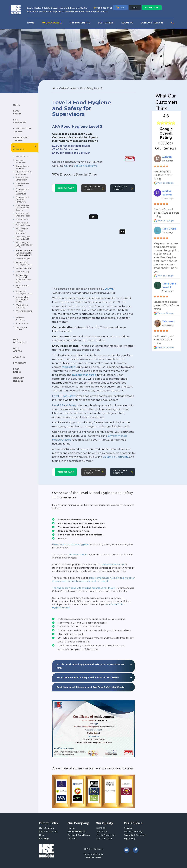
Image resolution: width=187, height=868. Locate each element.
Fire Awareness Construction (22, 179)
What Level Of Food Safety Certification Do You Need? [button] (88, 677)
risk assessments (78, 555)
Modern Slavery (22, 272)
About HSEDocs (77, 831)
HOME (31, 23)
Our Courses (46, 828)
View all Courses (23, 157)
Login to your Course (22, 328)
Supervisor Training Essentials (24, 292)
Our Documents (49, 831)
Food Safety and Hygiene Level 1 (23, 238)
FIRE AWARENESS (20, 121)
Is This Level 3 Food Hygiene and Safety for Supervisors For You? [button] (91, 666)
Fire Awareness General (22, 184)
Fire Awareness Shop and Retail (23, 215)
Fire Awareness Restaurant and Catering (22, 208)
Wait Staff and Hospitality (22, 306)
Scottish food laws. (86, 166)
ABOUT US (127, 23)
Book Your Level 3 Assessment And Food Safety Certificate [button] (91, 687)
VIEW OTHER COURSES (123, 188)
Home (71, 828)
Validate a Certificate (20, 319)
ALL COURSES (18, 148)
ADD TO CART (66, 188)
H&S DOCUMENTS (80, 23)
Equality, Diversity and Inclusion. (23, 173)
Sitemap (44, 838)
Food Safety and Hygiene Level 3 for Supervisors (24, 253)
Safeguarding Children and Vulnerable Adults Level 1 (23, 279)
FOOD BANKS (17, 371)
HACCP (111, 588)
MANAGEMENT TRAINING (21, 139)
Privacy (128, 828)
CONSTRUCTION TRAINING (22, 130)
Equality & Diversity (135, 835)
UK (66, 166)
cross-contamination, (100, 578)
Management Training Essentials (24, 263)
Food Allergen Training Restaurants (22, 231)
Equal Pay (130, 838)
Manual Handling (23, 268)
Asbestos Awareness (20, 161)
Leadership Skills (23, 259)
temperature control (113, 565)
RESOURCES (20, 363)
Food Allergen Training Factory (23, 224)
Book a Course (22, 324)
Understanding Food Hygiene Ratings (22, 299)
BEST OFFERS (106, 23)
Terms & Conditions (79, 835)
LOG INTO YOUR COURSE (94, 188)
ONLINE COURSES (52, 23)
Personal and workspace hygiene (70, 545)
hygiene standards (84, 375)
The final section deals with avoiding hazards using (80, 588)
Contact (72, 838)
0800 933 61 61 (104, 8)
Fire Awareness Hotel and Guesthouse (22, 191)
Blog (42, 835)
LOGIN (135, 8)
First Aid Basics (22, 219)
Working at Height (24, 311)
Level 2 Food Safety (64, 405)
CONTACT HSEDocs (152, 23)
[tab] (93, 666)
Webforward (93, 857)
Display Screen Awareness (22, 167)
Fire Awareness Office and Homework (22, 200)
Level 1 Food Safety (64, 396)
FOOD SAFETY (17, 112)
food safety (69, 367)
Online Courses (68, 88)
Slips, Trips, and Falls (22, 287)
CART (121, 8)
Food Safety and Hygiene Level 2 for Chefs (24, 245)
